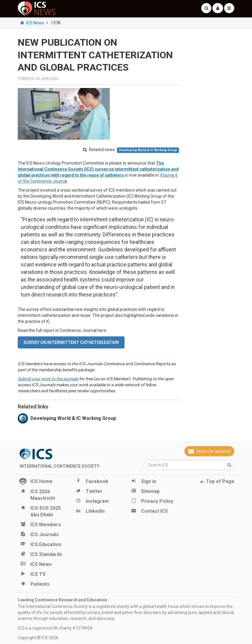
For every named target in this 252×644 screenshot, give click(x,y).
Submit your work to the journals (48, 379)
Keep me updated (209, 451)
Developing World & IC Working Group (148, 150)
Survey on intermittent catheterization (71, 342)
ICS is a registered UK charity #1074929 (55, 628)
